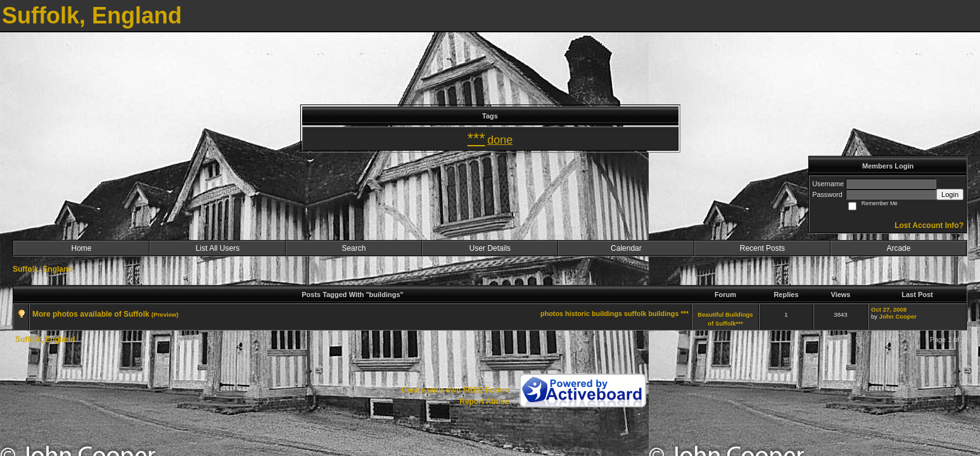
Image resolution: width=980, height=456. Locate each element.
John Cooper (898, 316)
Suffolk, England (43, 269)
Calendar (626, 248)
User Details (490, 248)
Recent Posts (762, 248)
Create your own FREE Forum (455, 390)
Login (950, 194)
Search (353, 248)
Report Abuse (484, 402)
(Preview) (165, 314)
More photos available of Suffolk (91, 314)
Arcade (898, 248)
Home (81, 248)
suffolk (635, 313)
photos (552, 313)
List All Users (218, 248)
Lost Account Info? (929, 225)
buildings (663, 313)
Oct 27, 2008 (889, 309)
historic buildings (594, 313)
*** (684, 313)
